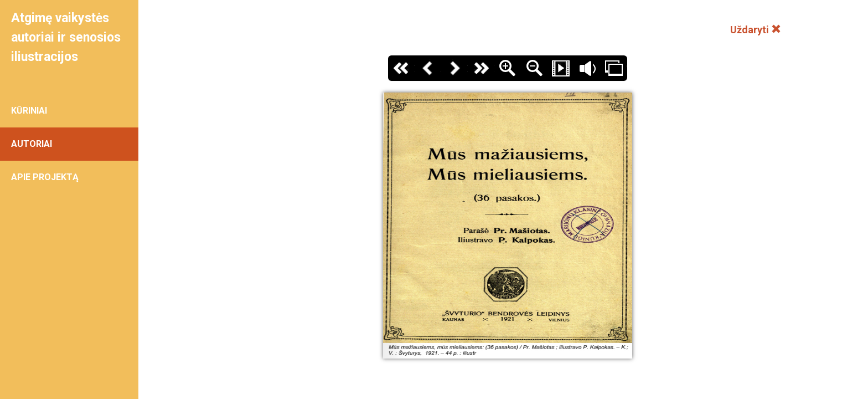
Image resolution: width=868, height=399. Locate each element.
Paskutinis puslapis (481, 68)
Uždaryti (756, 30)
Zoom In (508, 68)
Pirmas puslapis (401, 68)
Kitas (454, 68)
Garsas (587, 68)
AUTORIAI (32, 144)
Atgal (428, 68)
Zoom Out (534, 68)
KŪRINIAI (29, 111)
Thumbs (614, 68)
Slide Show (561, 68)
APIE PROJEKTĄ (45, 177)
